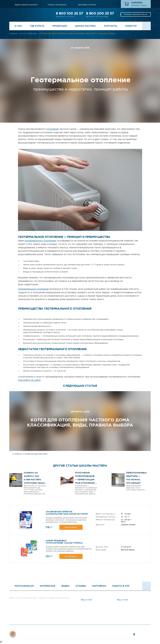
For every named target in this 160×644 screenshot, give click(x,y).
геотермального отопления (40, 241)
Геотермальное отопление (33, 289)
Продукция (60, 26)
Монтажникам (24, 586)
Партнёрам (99, 586)
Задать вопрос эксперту (26, 5)
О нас (18, 26)
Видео (65, 586)
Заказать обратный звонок (136, 14)
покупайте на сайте (29, 380)
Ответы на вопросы (57, 5)
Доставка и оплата (87, 5)
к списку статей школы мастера (30, 454)
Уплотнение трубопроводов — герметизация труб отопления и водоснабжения (86, 480)
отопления (53, 129)
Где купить (37, 26)
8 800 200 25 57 (100, 13)
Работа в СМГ (121, 586)
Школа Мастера (85, 26)
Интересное (48, 586)
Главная (13, 33)
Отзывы (81, 586)
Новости (131, 26)
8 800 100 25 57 (69, 13)
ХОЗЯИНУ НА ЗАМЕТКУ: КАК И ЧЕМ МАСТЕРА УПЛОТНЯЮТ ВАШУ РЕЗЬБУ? (34, 480)
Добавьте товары (139, 5)
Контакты (111, 26)
